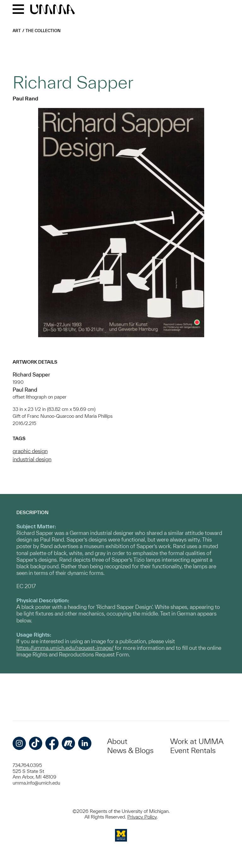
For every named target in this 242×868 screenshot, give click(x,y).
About (117, 741)
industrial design (32, 459)
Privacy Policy (142, 817)
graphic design (30, 451)
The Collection (43, 31)
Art (17, 31)
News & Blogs (130, 750)
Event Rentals (193, 750)
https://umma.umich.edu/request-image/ (65, 648)
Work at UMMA (197, 741)
